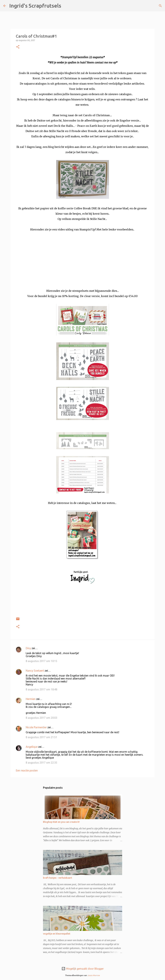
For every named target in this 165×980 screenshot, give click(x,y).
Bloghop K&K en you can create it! (61, 822)
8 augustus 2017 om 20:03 (41, 718)
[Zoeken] (66, 6)
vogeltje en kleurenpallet (57, 934)
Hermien (31, 699)
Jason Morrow (94, 975)
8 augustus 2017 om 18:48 (41, 689)
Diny (28, 648)
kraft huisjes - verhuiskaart (58, 878)
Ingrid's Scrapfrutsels (35, 6)
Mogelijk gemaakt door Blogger (83, 969)
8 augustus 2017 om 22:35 (41, 763)
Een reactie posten (27, 770)
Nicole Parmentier (36, 727)
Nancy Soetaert (35, 671)
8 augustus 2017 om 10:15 (41, 661)
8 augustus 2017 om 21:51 (41, 737)
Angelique (32, 747)
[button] (18, 47)
